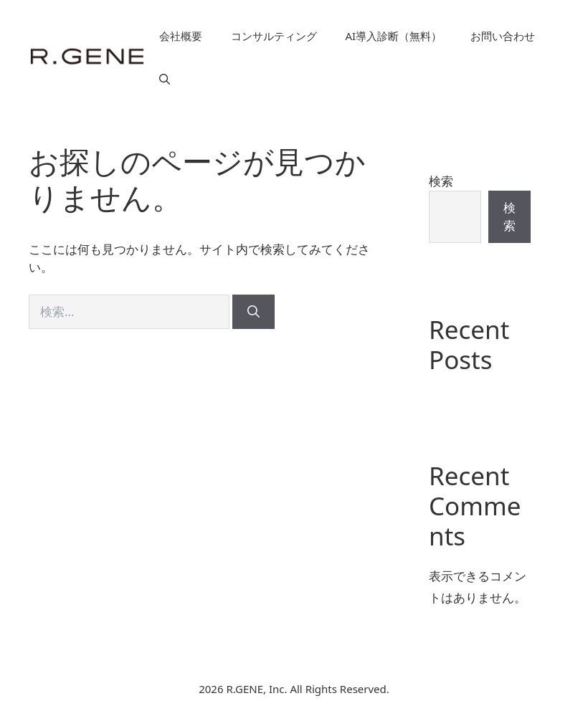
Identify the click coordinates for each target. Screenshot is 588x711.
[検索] (253, 312)
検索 (441, 181)
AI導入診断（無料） (394, 36)
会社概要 (181, 36)
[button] (165, 79)
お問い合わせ (503, 36)
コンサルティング (274, 36)
